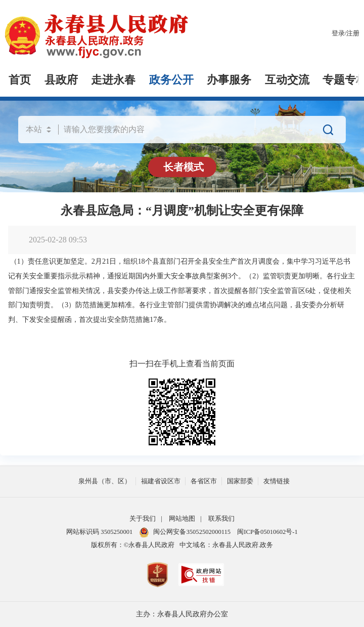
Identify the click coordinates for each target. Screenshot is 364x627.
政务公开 (171, 80)
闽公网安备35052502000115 (185, 532)
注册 (353, 33)
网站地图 (182, 519)
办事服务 (229, 80)
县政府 (61, 80)
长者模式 (184, 167)
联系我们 (221, 519)
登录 (338, 33)
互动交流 (287, 80)
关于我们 (143, 519)
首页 (20, 80)
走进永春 (113, 80)
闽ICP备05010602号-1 (267, 532)
